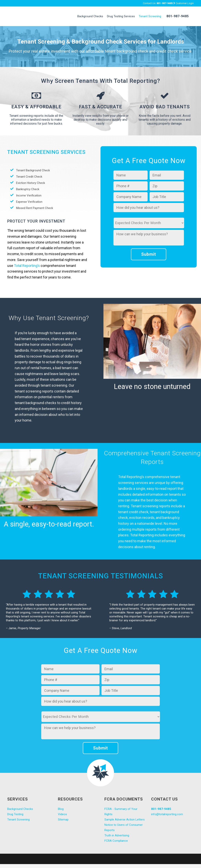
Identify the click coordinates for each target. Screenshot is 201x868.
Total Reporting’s (27, 266)
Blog (61, 809)
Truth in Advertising (117, 835)
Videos (62, 814)
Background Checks (20, 809)
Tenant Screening (18, 820)
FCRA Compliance (116, 841)
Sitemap (63, 820)
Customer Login (185, 3)
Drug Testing (15, 814)
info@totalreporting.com (167, 814)
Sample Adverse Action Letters (125, 820)
